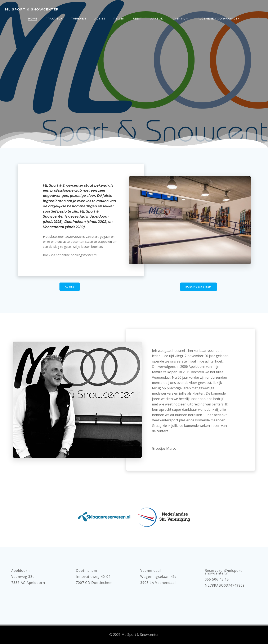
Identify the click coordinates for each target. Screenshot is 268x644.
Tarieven (79, 19)
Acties (100, 19)
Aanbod (157, 19)
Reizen (119, 19)
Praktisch (54, 19)
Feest (137, 19)
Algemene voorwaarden (219, 19)
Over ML (181, 19)
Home (33, 19)
